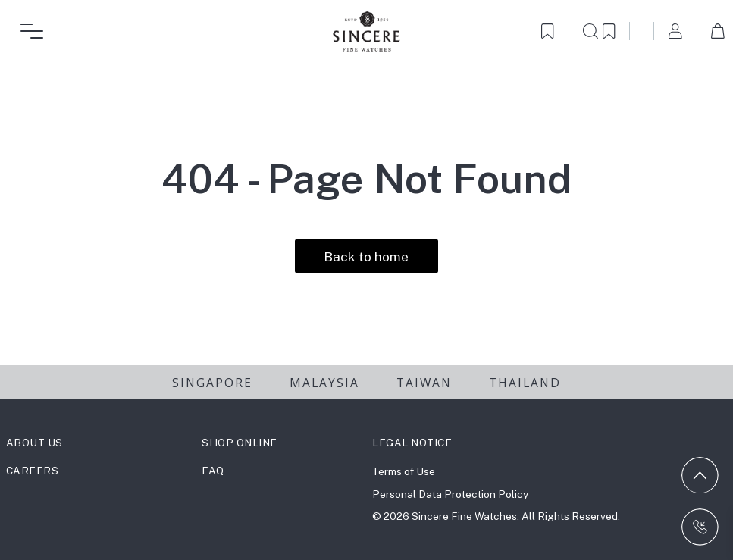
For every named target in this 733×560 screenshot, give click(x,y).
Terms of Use (404, 471)
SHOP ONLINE (240, 443)
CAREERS (33, 471)
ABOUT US (34, 443)
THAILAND (525, 383)
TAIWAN (424, 383)
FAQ (213, 471)
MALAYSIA (324, 383)
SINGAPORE (212, 383)
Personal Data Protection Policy (450, 494)
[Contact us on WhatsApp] (700, 527)
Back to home (366, 257)
